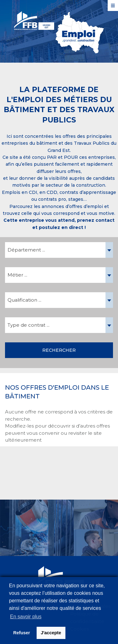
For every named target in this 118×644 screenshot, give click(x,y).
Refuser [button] (22, 633)
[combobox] (59, 250)
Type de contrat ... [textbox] (28, 325)
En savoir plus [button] (26, 617)
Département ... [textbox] (26, 250)
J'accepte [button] (51, 633)
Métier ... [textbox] (17, 275)
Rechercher (59, 350)
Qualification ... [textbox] (24, 300)
